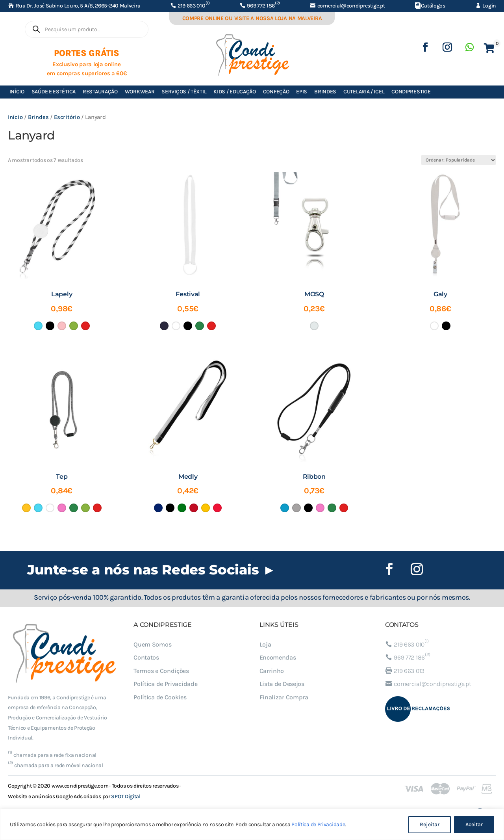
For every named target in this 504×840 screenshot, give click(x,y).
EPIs (302, 92)
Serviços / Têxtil (184, 92)
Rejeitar (430, 824)
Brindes (325, 92)
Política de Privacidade (318, 824)
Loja (265, 644)
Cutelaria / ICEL (364, 92)
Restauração (100, 92)
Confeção (276, 92)
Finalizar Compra (284, 697)
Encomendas (278, 657)
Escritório (67, 117)
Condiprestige (411, 92)
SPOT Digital (126, 796)
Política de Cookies (160, 697)
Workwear (140, 92)
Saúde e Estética (54, 92)
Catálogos (433, 6)
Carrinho (272, 671)
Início (17, 92)
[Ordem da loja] (459, 160)
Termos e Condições (161, 671)
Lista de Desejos (282, 684)
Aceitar (474, 824)
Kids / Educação (235, 92)
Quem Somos (152, 644)
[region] (252, 824)
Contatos (146, 657)
